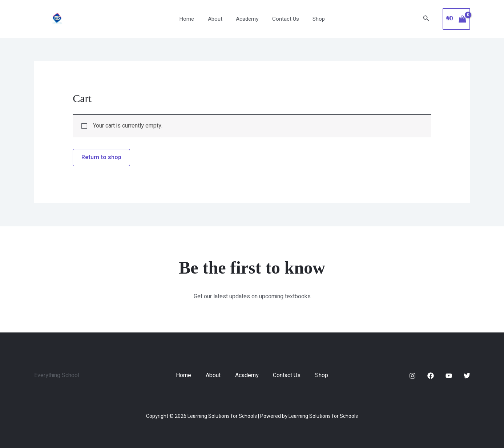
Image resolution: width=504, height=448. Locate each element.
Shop (313, 19)
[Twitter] (467, 376)
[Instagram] (412, 376)
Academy (247, 19)
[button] (426, 19)
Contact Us (283, 19)
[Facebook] (431, 376)
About (218, 19)
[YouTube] (449, 376)
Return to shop (102, 158)
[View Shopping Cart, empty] (456, 19)
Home (192, 19)
